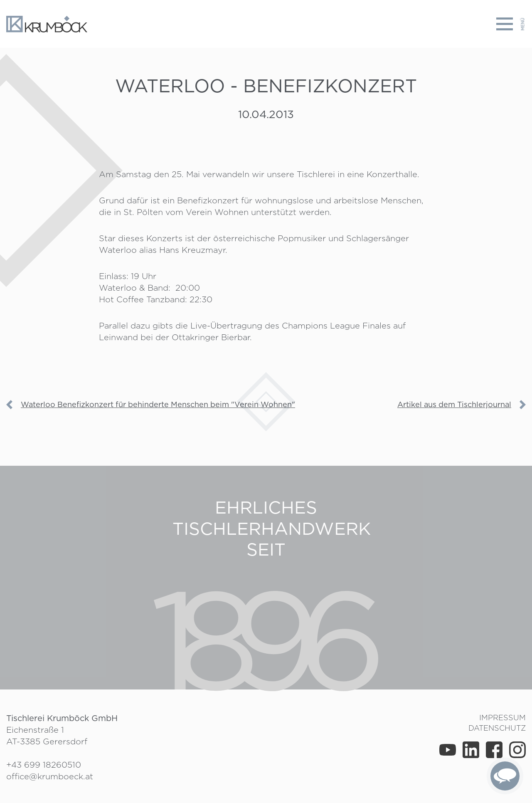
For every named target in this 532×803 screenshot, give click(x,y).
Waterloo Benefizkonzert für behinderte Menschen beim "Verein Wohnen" (158, 404)
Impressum (502, 718)
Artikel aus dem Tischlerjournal (454, 404)
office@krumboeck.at (50, 776)
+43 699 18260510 (44, 765)
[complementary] (505, 776)
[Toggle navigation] (511, 24)
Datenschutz (497, 728)
